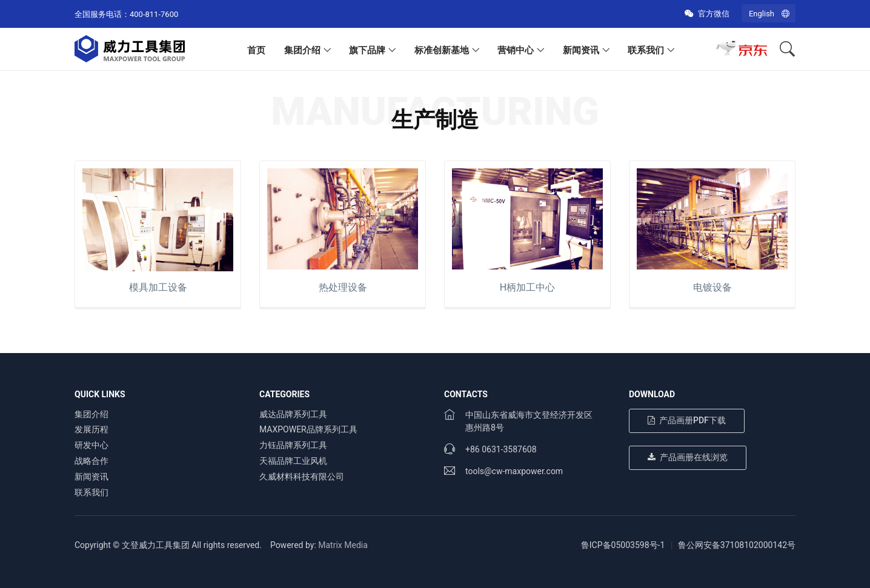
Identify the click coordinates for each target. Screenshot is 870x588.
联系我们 (646, 50)
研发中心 (91, 445)
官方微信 (707, 14)
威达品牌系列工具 (293, 414)
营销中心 (516, 50)
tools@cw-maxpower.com (514, 471)
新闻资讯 (581, 50)
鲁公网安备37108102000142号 (737, 545)
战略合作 (91, 461)
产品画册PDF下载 (687, 420)
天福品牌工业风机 (293, 461)
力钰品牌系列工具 (293, 445)
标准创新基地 (442, 50)
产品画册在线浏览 (688, 457)
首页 (256, 50)
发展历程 (91, 429)
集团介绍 (302, 50)
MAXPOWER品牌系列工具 (308, 429)
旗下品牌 (367, 50)
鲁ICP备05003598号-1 (623, 545)
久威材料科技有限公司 (302, 477)
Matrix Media (343, 545)
